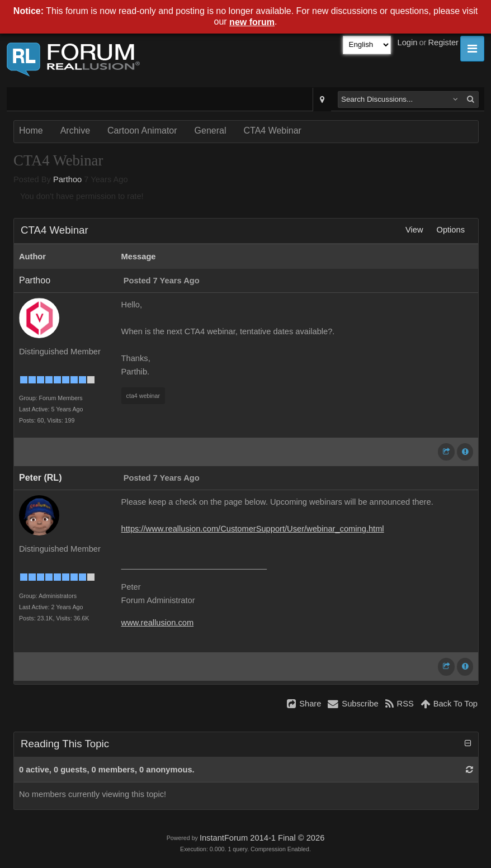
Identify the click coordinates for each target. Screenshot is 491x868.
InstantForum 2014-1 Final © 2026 (262, 838)
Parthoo (67, 179)
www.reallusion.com (158, 623)
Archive (75, 131)
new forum (252, 22)
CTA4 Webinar (272, 131)
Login (408, 42)
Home (31, 131)
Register (443, 42)
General (211, 131)
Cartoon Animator (142, 131)
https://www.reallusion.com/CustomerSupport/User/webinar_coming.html (253, 529)
